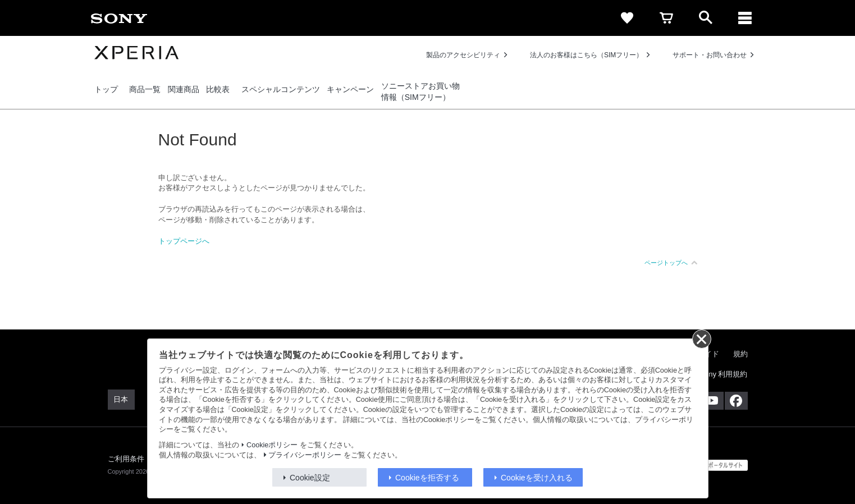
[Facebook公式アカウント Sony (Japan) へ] (736, 401)
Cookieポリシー (272, 445)
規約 (740, 354)
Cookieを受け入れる (537, 478)
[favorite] (627, 18)
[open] (706, 18)
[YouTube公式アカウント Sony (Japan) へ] (712, 401)
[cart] (666, 18)
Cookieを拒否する (427, 478)
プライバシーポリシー (305, 455)
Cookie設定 (310, 478)
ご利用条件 (126, 459)
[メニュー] (745, 18)
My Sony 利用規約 (717, 374)
